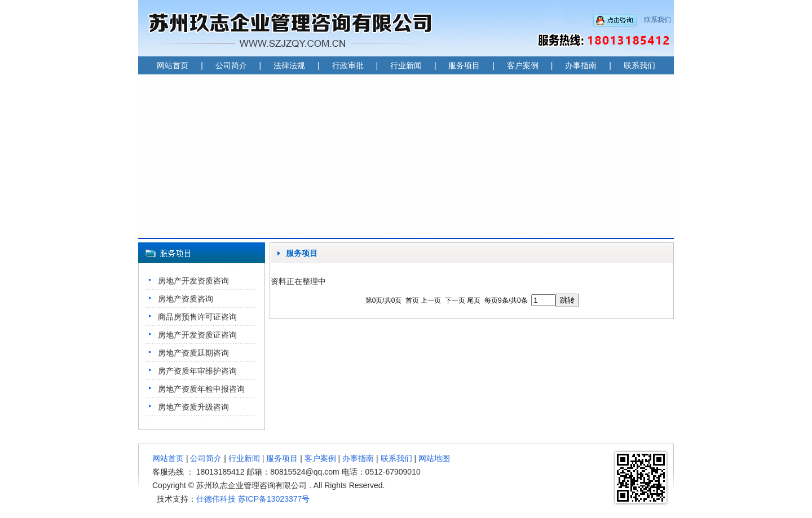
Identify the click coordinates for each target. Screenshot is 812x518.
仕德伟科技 (216, 499)
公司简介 (231, 65)
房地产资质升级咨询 (193, 407)
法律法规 (289, 65)
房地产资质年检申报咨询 (201, 389)
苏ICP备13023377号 (274, 499)
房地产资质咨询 (186, 299)
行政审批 (348, 65)
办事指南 (581, 65)
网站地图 (434, 458)
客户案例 (523, 65)
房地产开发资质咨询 (193, 281)
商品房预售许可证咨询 (197, 317)
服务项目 (464, 65)
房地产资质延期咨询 (193, 353)
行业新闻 (406, 65)
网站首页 (173, 65)
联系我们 (657, 20)
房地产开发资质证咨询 (197, 335)
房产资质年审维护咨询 (197, 371)
